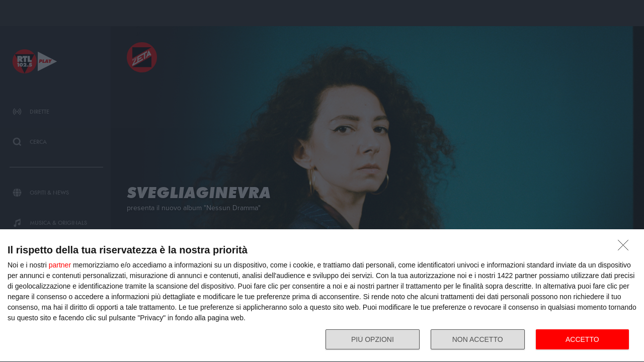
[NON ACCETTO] (626, 248)
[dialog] (322, 296)
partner (60, 265)
